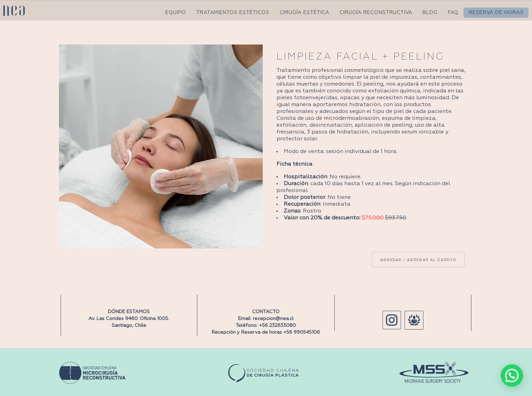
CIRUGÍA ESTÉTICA (304, 13)
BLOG (430, 13)
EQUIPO (176, 13)
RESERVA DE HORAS (496, 13)
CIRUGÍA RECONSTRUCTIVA (376, 13)
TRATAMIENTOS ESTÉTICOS (233, 13)
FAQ (453, 13)
